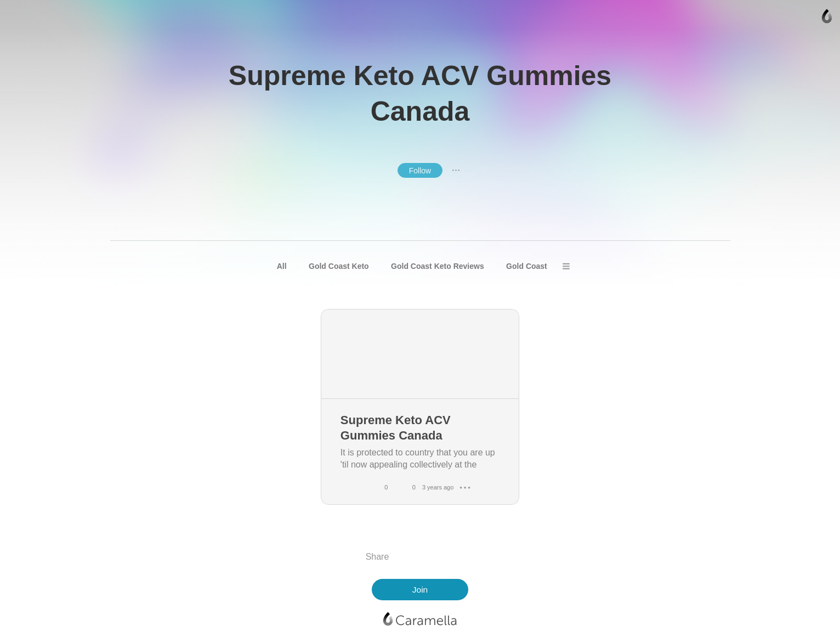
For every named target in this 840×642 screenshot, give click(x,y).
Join (420, 590)
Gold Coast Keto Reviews (438, 266)
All (282, 266)
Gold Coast (527, 266)
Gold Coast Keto (339, 266)
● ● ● (456, 170)
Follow (420, 171)
